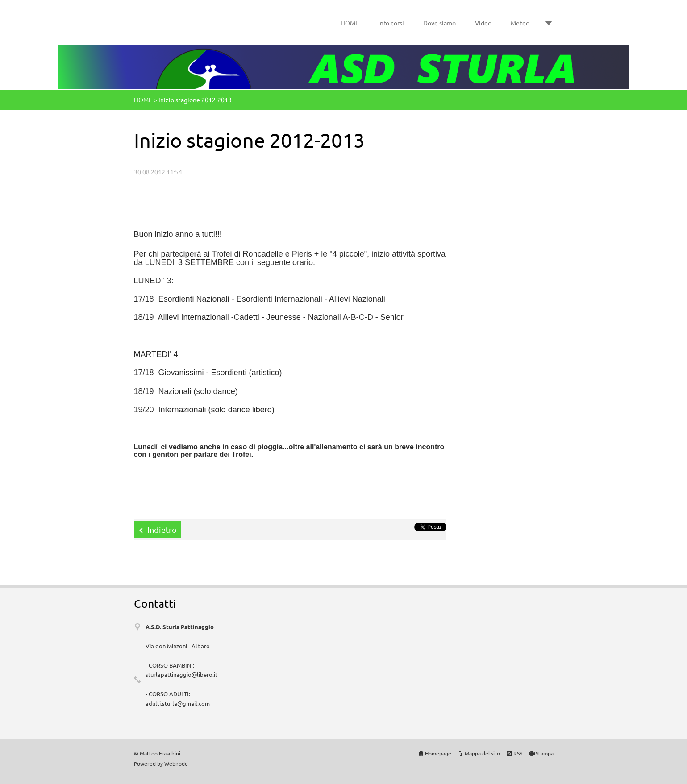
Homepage (438, 753)
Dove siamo (439, 23)
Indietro (162, 529)
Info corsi (391, 23)
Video (483, 23)
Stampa (545, 753)
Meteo (520, 23)
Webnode (176, 763)
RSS (518, 753)
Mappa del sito (482, 753)
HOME (350, 23)
